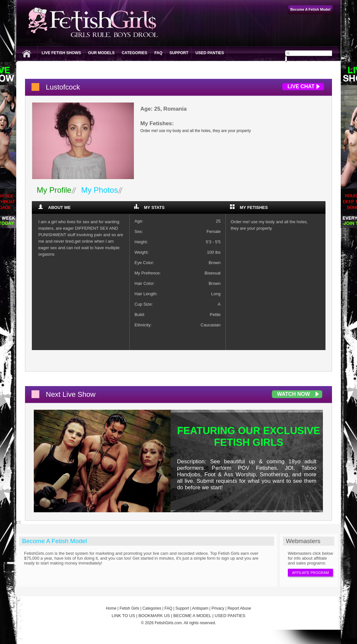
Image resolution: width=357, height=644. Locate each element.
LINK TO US (123, 616)
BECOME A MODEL (192, 616)
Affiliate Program (310, 573)
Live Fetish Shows (61, 53)
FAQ (158, 53)
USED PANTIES (230, 616)
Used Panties (210, 53)
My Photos (100, 190)
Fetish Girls (129, 608)
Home (111, 608)
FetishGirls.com (168, 623)
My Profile (54, 190)
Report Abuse (239, 608)
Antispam (200, 608)
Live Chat (301, 86)
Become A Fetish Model (55, 541)
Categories (134, 53)
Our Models (101, 53)
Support (179, 53)
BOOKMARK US (154, 616)
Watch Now (293, 394)
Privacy (218, 608)
